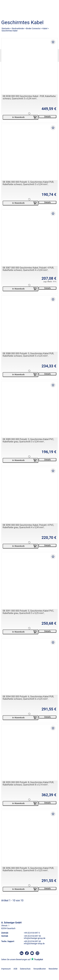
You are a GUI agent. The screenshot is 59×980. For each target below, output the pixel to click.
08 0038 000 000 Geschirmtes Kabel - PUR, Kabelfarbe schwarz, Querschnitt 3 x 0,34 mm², (29, 97)
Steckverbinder (18, 29)
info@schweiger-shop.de (34, 944)
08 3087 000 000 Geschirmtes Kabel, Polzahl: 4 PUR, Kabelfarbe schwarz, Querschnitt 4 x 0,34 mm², (28, 269)
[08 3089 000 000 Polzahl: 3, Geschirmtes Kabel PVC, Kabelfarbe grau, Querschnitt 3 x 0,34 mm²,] (29, 409)
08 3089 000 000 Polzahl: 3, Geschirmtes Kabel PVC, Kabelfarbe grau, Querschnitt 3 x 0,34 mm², (28, 440)
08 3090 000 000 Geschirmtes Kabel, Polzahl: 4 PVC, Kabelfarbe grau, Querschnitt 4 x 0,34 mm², (28, 526)
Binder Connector (33, 29)
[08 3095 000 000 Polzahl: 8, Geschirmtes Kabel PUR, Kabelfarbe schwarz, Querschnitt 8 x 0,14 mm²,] (29, 752)
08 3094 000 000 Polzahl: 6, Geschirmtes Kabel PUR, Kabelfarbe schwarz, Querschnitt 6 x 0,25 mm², (28, 698)
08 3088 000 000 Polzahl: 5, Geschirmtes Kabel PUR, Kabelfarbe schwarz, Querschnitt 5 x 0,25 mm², (28, 355)
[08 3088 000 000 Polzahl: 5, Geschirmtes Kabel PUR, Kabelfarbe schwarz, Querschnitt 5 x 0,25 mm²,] (29, 324)
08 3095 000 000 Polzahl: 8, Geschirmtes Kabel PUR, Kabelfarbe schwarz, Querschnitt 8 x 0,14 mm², (28, 783)
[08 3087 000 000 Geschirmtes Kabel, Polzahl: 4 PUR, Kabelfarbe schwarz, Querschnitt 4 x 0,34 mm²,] (29, 238)
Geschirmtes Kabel (10, 31)
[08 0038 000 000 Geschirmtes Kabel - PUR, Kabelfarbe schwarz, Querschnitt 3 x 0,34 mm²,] (29, 66)
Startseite (6, 29)
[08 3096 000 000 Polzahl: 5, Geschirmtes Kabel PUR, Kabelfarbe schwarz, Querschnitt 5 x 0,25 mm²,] (29, 838)
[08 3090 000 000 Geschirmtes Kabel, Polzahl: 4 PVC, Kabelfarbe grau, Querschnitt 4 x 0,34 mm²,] (29, 495)
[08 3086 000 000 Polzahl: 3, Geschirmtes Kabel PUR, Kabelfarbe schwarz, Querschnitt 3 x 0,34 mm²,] (29, 152)
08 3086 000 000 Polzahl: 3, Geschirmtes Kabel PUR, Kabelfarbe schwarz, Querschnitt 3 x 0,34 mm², (28, 183)
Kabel (45, 29)
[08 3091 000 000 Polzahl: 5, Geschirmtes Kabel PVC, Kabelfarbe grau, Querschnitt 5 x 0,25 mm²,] (29, 581)
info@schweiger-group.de (35, 938)
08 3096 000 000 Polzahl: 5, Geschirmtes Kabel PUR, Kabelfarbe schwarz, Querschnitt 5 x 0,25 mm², (28, 869)
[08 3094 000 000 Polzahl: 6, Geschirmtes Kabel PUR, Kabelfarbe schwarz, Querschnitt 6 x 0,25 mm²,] (29, 667)
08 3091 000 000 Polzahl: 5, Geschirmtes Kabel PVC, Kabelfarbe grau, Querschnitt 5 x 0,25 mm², (28, 612)
